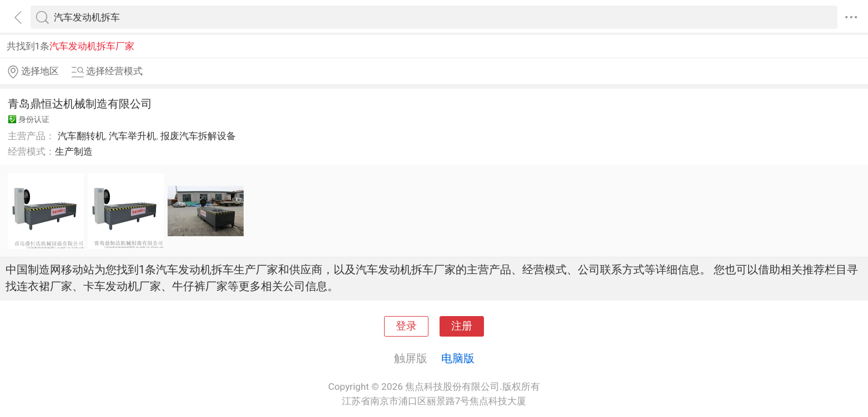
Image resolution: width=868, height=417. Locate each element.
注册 (462, 326)
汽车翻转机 (81, 136)
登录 (406, 326)
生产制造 (74, 151)
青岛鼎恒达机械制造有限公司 (80, 104)
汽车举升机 (132, 136)
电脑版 (458, 358)
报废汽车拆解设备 (198, 136)
